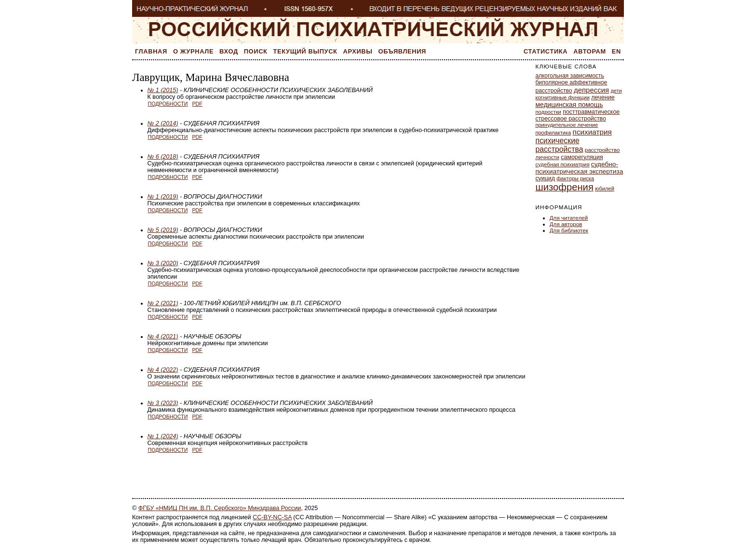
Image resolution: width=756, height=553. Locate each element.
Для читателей (569, 218)
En (616, 51)
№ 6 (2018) (163, 157)
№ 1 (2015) (163, 90)
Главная (151, 51)
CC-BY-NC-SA (272, 517)
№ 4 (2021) (163, 337)
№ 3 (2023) (163, 403)
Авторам (590, 51)
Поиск (256, 51)
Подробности (168, 104)
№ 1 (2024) (163, 436)
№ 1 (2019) (163, 197)
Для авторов (566, 224)
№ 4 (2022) (163, 370)
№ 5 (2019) (163, 230)
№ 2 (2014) (163, 123)
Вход (229, 51)
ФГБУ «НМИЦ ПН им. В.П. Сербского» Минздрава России (220, 508)
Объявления (402, 51)
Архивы (358, 51)
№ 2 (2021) (163, 303)
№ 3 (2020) (163, 263)
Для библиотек (569, 230)
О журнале (193, 51)
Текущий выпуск (305, 51)
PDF (197, 104)
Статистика (546, 51)
